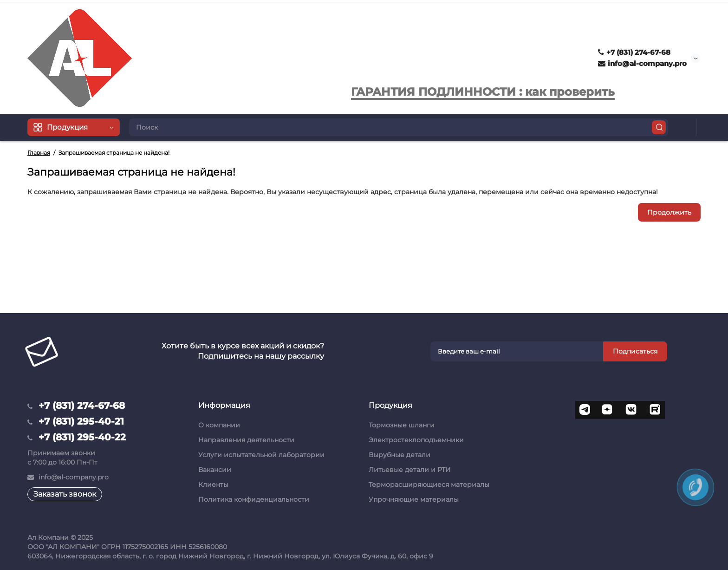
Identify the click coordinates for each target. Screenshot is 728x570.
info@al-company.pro (642, 63)
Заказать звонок (65, 494)
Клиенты (213, 485)
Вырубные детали (400, 455)
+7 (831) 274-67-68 (634, 52)
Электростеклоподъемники (416, 440)
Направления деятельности (246, 440)
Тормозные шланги (402, 425)
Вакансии (215, 470)
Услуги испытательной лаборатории (261, 455)
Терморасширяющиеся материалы (429, 485)
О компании (219, 425)
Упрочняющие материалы (414, 499)
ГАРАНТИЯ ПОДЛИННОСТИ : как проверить (483, 92)
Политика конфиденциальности (254, 499)
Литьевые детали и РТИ (410, 470)
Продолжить (669, 212)
